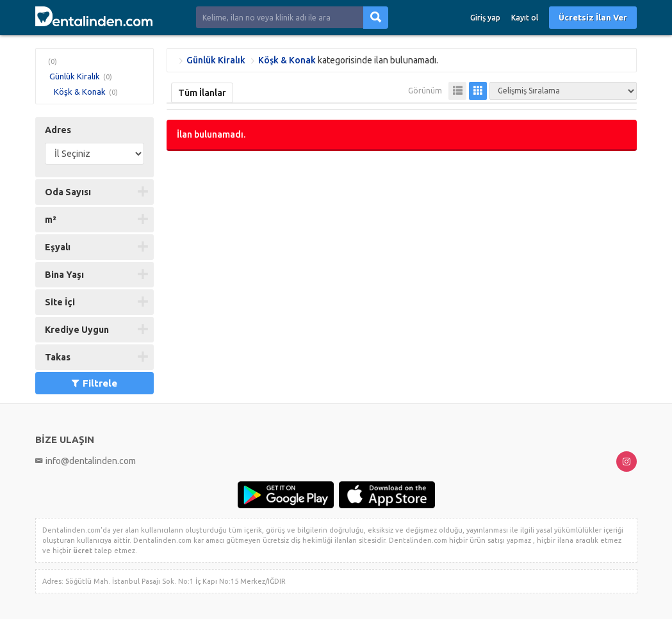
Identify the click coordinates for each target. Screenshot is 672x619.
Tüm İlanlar (202, 93)
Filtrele (94, 383)
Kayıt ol (525, 18)
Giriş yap (485, 18)
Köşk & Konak (80, 92)
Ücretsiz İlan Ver (593, 17)
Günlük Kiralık (75, 76)
